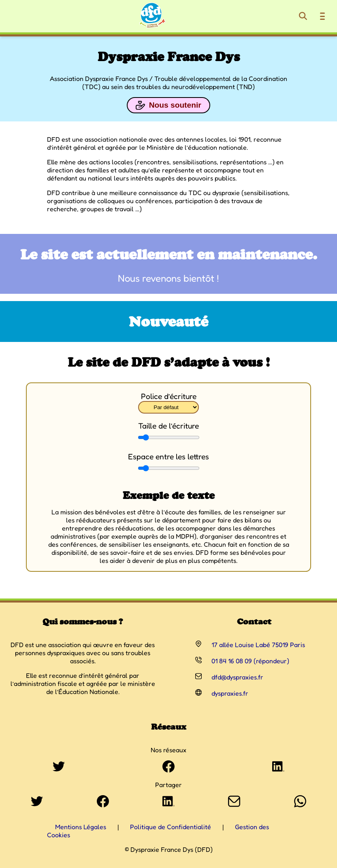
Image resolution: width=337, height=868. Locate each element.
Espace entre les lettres (168, 456)
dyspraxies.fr (230, 693)
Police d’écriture (169, 396)
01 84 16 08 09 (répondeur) (250, 661)
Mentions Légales (81, 827)
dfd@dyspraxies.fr (237, 677)
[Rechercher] (303, 16)
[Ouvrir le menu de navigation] (322, 16)
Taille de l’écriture (168, 426)
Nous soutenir (168, 105)
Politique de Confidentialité (171, 827)
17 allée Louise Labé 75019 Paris (258, 645)
